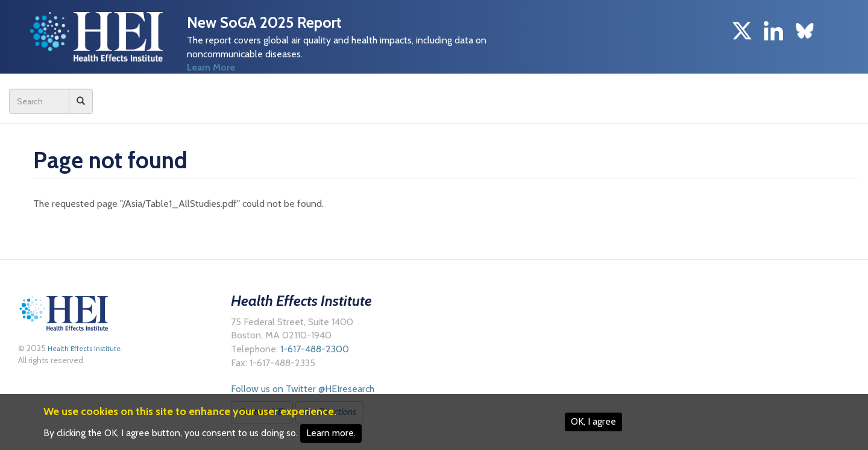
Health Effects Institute (83, 349)
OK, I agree (593, 421)
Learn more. (331, 433)
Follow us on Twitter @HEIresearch (303, 389)
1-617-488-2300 (315, 349)
